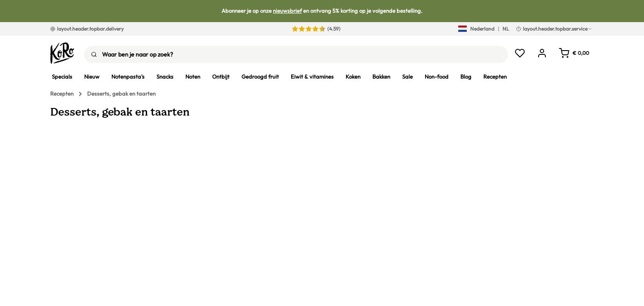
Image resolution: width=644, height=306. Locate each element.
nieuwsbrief (287, 11)
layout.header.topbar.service (554, 29)
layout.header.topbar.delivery (87, 29)
